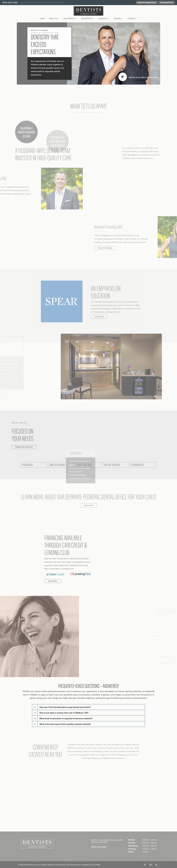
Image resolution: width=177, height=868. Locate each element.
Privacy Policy (60, 865)
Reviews (119, 18)
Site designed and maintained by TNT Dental (84, 865)
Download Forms (167, 2)
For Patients (88, 18)
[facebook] (145, 865)
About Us (54, 18)
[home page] (88, 11)
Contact (132, 18)
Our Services (70, 18)
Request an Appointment (147, 2)
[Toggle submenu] (58, 18)
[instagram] (156, 865)
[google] (151, 865)
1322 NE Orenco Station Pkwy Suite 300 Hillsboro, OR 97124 (42, 3)
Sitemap (50, 865)
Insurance (104, 18)
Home (42, 18)
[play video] (137, 77)
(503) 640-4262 (10, 3)
